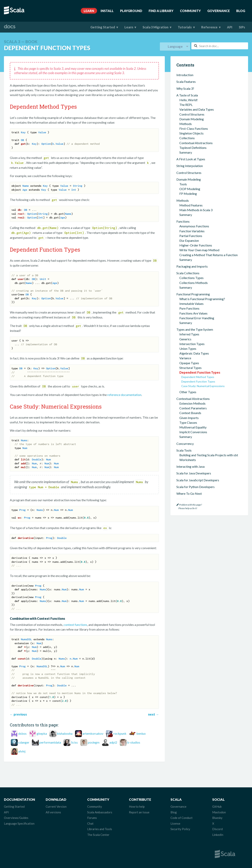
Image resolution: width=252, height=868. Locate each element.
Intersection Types (192, 344)
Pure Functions (189, 308)
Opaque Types (189, 363)
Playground (131, 11)
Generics (185, 339)
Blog (241, 11)
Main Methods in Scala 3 (196, 210)
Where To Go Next (189, 493)
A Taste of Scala (187, 95)
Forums (92, 818)
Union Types (188, 349)
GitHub (217, 806)
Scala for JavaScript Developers (198, 480)
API (230, 27)
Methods (186, 124)
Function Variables (192, 231)
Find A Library (161, 11)
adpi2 (113, 742)
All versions (53, 812)
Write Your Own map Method (199, 250)
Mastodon (219, 812)
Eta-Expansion (189, 240)
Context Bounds (190, 413)
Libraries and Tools (100, 829)
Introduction (185, 75)
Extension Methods (192, 403)
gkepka (42, 733)
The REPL (186, 105)
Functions (183, 221)
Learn (89, 11)
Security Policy (180, 829)
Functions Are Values (193, 313)
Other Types (188, 392)
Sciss (74, 742)
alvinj (22, 751)
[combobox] (220, 46)
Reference (209, 27)
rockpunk (120, 733)
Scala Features (186, 82)
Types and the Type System (195, 329)
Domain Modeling (192, 119)
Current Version (56, 806)
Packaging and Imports (192, 266)
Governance (219, 11)
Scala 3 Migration (155, 27)
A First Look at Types (191, 159)
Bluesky (217, 818)
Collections (187, 138)
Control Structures (192, 114)
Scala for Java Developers (194, 473)
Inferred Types (189, 334)
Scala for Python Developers (195, 487)
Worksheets (188, 460)
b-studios (134, 742)
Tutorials (185, 27)
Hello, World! (189, 100)
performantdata (50, 742)
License (175, 823)
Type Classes (188, 422)
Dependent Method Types (198, 377)
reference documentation (124, 395)
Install (107, 11)
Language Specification (19, 823)
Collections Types (191, 278)
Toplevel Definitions (193, 148)
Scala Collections (188, 273)
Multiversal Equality (193, 427)
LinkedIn (218, 835)
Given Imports (189, 418)
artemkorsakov (93, 733)
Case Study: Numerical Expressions (203, 386)
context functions (75, 625)
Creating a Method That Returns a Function (208, 255)
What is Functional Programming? (202, 299)
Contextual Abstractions (196, 143)
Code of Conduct (182, 818)
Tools (183, 184)
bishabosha (65, 733)
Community (190, 11)
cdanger (24, 742)
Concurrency (185, 444)
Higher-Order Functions (196, 245)
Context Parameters (193, 408)
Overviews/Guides (16, 818)
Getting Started (103, 27)
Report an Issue (139, 812)
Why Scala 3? (185, 88)
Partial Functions (191, 236)
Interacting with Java (190, 466)
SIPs (242, 27)
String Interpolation (190, 166)
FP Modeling (188, 194)
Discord (217, 829)
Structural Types (190, 368)
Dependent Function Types (200, 372)
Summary (186, 152)
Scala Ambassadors (100, 812)
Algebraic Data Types (194, 353)
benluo (141, 733)
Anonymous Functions (194, 226)
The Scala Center (98, 835)
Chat (90, 823)
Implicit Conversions (193, 432)
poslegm (94, 742)
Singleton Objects (191, 133)
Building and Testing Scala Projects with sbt (209, 455)
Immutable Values (191, 304)
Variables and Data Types (197, 109)
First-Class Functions (194, 128)
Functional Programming (193, 294)
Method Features (191, 205)
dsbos (22, 733)
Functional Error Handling (197, 318)
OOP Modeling (190, 189)
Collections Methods (194, 283)
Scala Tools (184, 450)
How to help (137, 806)
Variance (185, 358)
